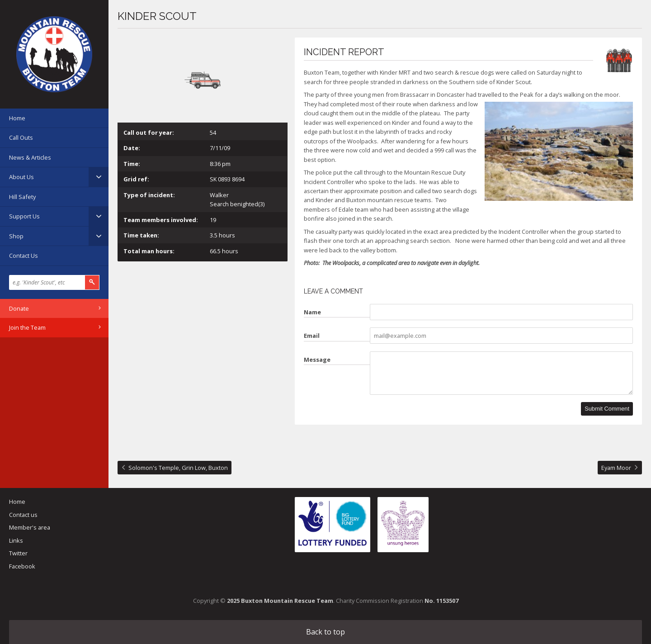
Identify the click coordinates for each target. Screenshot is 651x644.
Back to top (325, 632)
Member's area (30, 527)
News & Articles (30, 157)
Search (92, 282)
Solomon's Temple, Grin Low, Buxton (178, 468)
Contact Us (24, 256)
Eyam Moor (616, 468)
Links (16, 540)
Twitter (18, 553)
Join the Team (27, 327)
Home (17, 118)
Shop (16, 236)
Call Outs (21, 137)
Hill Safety (22, 197)
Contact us (23, 515)
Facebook (22, 566)
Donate (19, 308)
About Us (21, 177)
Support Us (24, 216)
